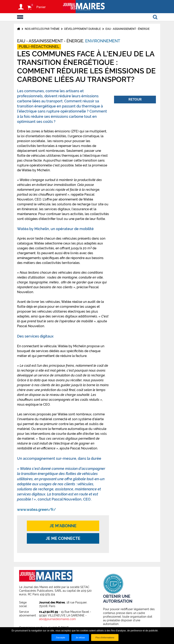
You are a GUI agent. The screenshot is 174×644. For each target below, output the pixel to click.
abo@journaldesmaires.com (57, 619)
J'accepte (60, 638)
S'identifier (21, 7)
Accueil (19, 29)
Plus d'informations (105, 638)
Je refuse (80, 638)
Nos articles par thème (42, 29)
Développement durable (83, 29)
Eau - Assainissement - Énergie (128, 29)
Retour (135, 99)
